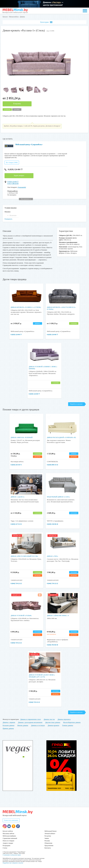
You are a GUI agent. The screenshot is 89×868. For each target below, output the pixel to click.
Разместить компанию (11, 820)
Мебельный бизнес (51, 831)
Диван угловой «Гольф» (21, 615)
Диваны (22, 17)
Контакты (48, 848)
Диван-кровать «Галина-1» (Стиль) (26, 307)
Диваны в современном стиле (30, 719)
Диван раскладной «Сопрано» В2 (61, 437)
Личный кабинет (50, 834)
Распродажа (6, 846)
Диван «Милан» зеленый (22, 437)
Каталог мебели (8, 831)
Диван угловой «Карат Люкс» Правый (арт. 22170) (42, 676)
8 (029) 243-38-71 (16, 465)
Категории (46, 22)
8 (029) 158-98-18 (52, 524)
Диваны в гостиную (38, 725)
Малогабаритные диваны (72, 722)
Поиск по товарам (8, 841)
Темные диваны (68, 725)
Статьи (5, 848)
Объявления (48, 843)
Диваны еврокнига (64, 719)
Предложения (49, 846)
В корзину (17, 104)
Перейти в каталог (76, 404)
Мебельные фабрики (9, 836)
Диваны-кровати (53, 725)
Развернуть (8, 219)
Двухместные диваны (53, 722)
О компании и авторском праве (12, 855)
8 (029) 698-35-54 (52, 465)
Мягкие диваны (23, 725)
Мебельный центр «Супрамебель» (29, 145)
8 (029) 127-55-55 (16, 524)
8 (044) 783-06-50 (52, 645)
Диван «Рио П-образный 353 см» (24, 556)
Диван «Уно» (52, 556)
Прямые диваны (8, 728)
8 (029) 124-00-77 (14, 169)
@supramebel (22, 187)
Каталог (5, 17)
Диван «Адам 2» (18, 497)
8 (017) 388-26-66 (13, 184)
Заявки (47, 838)
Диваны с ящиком (9, 722)
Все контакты (26, 199)
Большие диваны (8, 725)
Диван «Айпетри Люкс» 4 (58, 615)
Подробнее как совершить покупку (13, 863)
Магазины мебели (8, 834)
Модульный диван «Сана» (58, 497)
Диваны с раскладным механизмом (30, 722)
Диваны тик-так (49, 719)
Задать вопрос (19, 175)
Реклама (47, 841)
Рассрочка (48, 836)
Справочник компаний (10, 838)
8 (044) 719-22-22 (16, 583)
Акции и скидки (8, 843)
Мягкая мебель (14, 17)
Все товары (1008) (12, 163)
